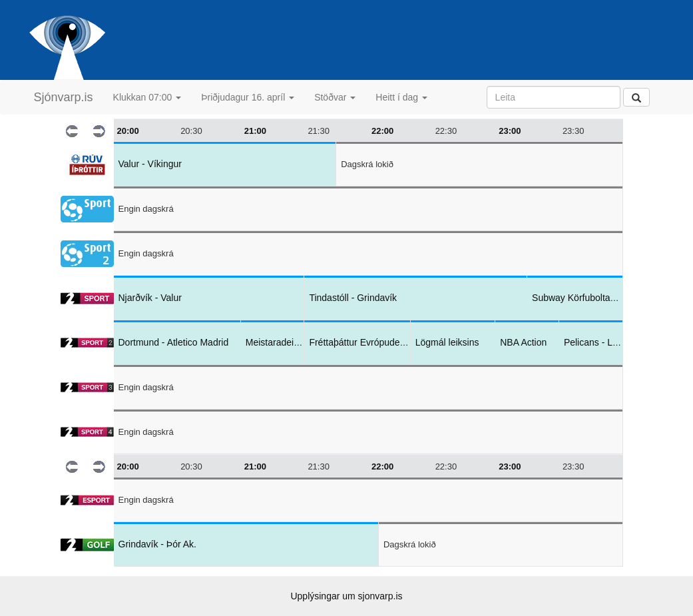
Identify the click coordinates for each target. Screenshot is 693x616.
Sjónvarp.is (64, 97)
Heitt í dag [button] (401, 97)
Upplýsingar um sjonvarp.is (346, 596)
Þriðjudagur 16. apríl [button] (248, 97)
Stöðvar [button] (335, 97)
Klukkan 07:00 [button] (147, 97)
